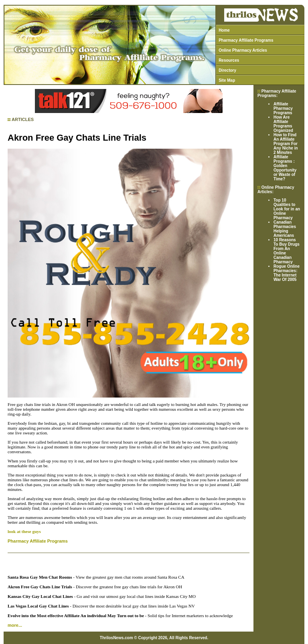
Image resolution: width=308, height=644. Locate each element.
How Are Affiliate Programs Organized (283, 124)
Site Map (227, 80)
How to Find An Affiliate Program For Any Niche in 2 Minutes (286, 144)
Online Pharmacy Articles (243, 50)
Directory (227, 70)
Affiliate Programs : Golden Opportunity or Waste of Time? (285, 168)
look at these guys (24, 531)
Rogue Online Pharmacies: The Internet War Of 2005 (287, 273)
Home (224, 30)
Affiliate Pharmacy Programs (283, 108)
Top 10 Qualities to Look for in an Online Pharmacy (287, 209)
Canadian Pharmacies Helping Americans (285, 229)
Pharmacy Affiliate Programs (246, 40)
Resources (229, 60)
